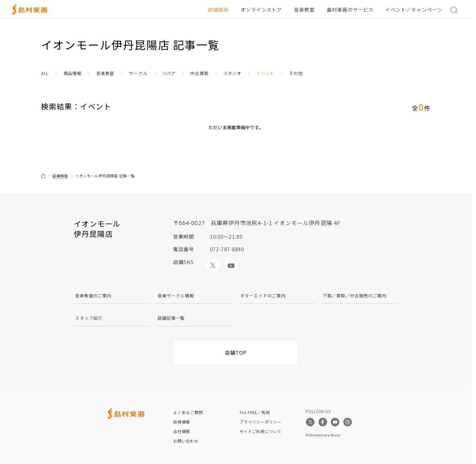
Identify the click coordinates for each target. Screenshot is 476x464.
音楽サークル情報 (176, 296)
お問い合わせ (186, 441)
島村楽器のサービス (350, 9)
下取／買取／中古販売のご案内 (355, 296)
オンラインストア (261, 9)
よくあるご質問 (188, 412)
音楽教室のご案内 (93, 296)
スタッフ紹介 (89, 318)
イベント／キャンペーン (414, 9)
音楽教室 (304, 9)
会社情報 (182, 431)
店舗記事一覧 (171, 318)
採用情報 (182, 422)
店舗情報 (218, 9)
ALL (45, 73)
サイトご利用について (261, 431)
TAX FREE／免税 (255, 412)
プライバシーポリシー (261, 422)
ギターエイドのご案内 (263, 296)
